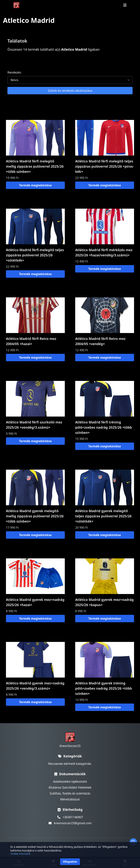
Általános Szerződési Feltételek (70, 787)
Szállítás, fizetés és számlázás (70, 793)
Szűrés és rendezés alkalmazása (70, 91)
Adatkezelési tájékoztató (70, 781)
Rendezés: (15, 72)
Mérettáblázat (70, 799)
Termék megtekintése (35, 185)
